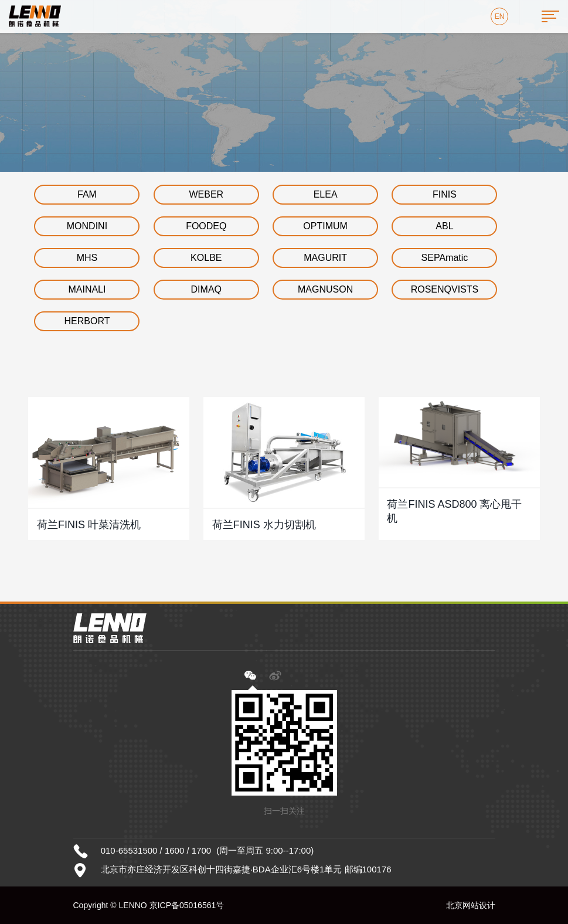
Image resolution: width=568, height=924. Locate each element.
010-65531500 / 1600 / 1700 (156, 850)
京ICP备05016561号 (187, 905)
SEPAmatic (445, 258)
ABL (444, 226)
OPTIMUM (325, 226)
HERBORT (87, 321)
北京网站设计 (471, 905)
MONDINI (87, 226)
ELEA (326, 194)
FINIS (445, 194)
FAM (87, 194)
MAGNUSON (325, 289)
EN (500, 16)
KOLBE (206, 258)
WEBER (206, 194)
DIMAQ (206, 289)
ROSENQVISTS (445, 289)
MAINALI (87, 289)
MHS (87, 258)
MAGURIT (325, 258)
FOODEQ (206, 226)
